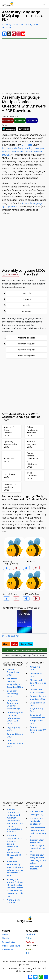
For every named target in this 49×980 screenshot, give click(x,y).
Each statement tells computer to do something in (38, 832)
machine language (27, 338)
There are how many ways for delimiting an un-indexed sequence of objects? (38, 862)
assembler (27, 293)
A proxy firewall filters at (14, 901)
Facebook (30, 934)
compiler (27, 305)
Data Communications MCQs (15, 743)
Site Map (6, 938)
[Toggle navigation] (44, 4)
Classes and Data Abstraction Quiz (38, 683)
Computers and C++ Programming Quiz (37, 707)
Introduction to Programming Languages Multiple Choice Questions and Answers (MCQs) (23, 152)
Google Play (26, 644)
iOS (27, 953)
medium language (27, 356)
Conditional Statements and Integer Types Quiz (38, 719)
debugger (27, 311)
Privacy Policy (8, 942)
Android (29, 949)
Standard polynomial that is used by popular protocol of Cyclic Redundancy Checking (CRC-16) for (15, 847)
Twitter (29, 938)
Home (5, 934)
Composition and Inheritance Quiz (38, 698)
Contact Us (8, 950)
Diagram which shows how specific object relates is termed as (38, 846)
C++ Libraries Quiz (36, 675)
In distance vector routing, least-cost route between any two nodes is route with (15, 869)
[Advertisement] (24, 65)
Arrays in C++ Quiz (36, 668)
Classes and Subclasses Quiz (38, 691)
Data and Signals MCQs (15, 735)
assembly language (27, 344)
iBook (6, 644)
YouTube (30, 942)
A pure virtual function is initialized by (36, 821)
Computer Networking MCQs (12, 694)
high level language (27, 350)
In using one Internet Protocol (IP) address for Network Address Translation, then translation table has (15, 888)
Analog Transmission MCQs (13, 672)
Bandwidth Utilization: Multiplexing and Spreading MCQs (15, 683)
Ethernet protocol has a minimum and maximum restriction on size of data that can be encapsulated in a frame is (15, 821)
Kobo (14, 644)
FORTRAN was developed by (36, 813)
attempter (27, 299)
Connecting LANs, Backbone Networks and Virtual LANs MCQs (15, 718)
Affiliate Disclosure (11, 946)
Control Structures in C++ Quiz (38, 730)
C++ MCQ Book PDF (10, 636)
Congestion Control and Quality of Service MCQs (13, 704)
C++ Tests (27, 145)
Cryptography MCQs (14, 729)
